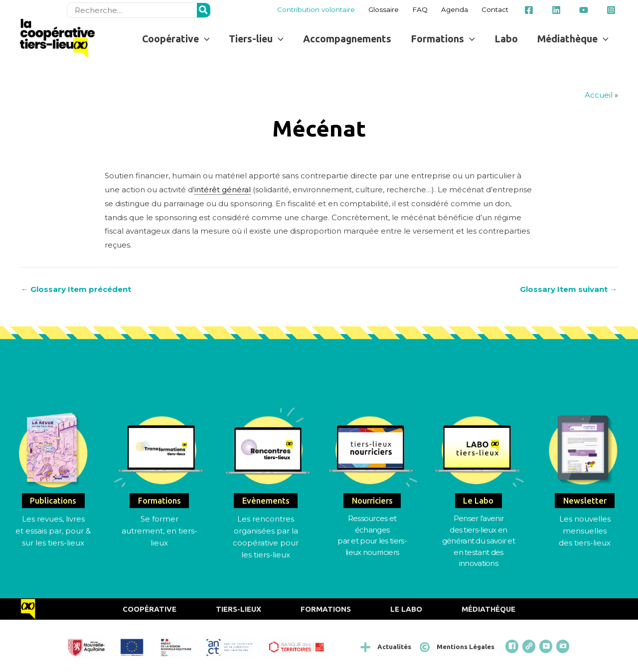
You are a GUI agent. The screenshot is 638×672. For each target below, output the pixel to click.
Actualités (394, 647)
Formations (326, 609)
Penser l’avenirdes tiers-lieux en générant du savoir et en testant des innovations (478, 541)
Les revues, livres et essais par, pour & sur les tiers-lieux (53, 531)
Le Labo (406, 609)
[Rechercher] (204, 10)
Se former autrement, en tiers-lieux (159, 531)
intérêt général (223, 190)
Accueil (599, 95)
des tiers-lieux (585, 543)
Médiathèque (488, 609)
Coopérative (150, 609)
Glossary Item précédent (76, 289)
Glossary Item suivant (568, 289)
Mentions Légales (466, 647)
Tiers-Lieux (239, 609)
